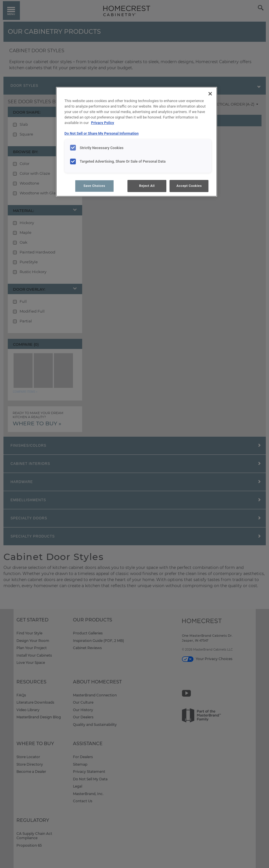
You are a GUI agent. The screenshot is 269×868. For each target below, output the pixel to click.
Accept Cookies (189, 186)
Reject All (147, 186)
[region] (137, 142)
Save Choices (94, 186)
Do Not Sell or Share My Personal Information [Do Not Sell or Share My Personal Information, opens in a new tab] (102, 133)
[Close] (210, 94)
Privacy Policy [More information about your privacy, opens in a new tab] (103, 123)
